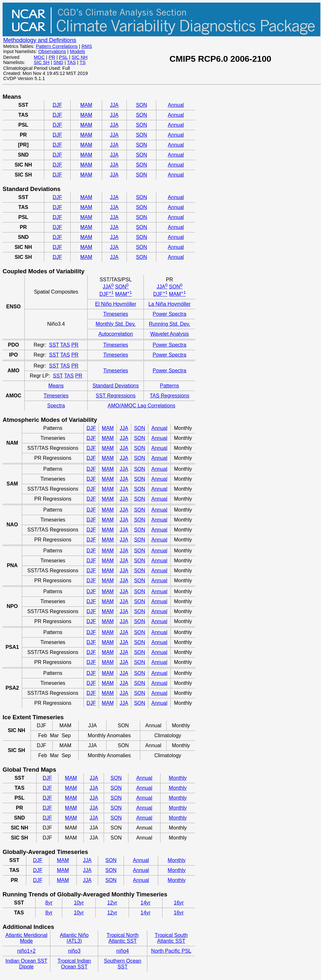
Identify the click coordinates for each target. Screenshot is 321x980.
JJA (114, 105)
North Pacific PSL (171, 951)
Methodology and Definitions (40, 40)
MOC (39, 57)
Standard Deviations (116, 386)
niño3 (74, 951)
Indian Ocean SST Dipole (26, 964)
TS (83, 62)
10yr (79, 903)
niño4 (122, 951)
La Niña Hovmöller (169, 304)
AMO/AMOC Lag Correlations (141, 406)
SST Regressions (116, 396)
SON (141, 105)
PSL (63, 57)
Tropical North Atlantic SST (123, 938)
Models (77, 51)
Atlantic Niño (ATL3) (74, 938)
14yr (146, 903)
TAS (71, 62)
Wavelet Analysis (169, 334)
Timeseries (116, 314)
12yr (112, 903)
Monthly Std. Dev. (116, 324)
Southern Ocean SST (123, 964)
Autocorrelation (116, 334)
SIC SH (42, 62)
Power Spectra (170, 314)
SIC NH (80, 57)
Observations (52, 51)
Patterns (169, 386)
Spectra (56, 406)
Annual (176, 105)
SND (58, 62)
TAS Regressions (169, 396)
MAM (86, 105)
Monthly (178, 778)
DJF (57, 105)
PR (52, 57)
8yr (49, 903)
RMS (87, 46)
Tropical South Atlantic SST (171, 938)
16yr (179, 903)
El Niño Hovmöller (116, 304)
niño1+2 (26, 951)
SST (54, 345)
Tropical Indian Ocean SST (74, 964)
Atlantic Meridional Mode (26, 938)
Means (56, 386)
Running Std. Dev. (170, 324)
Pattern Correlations (57, 46)
